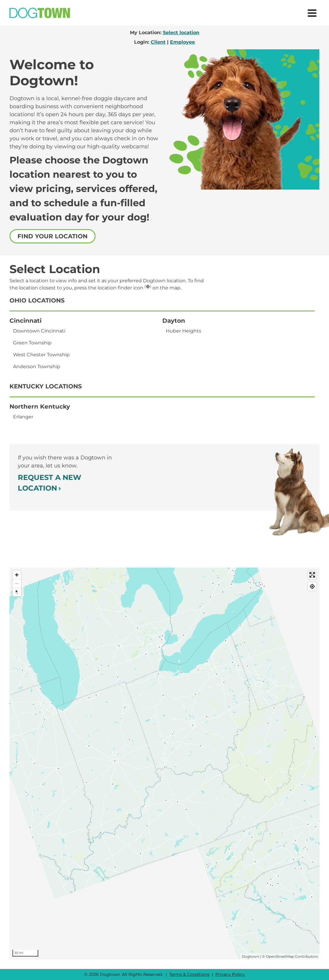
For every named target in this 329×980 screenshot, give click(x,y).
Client (158, 42)
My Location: (165, 33)
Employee (182, 42)
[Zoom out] (17, 583)
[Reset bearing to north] (17, 592)
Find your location (53, 236)
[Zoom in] (17, 575)
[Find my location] (312, 586)
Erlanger (23, 417)
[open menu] (312, 13)
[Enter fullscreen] (312, 575)
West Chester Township (41, 355)
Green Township (32, 343)
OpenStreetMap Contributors (292, 956)
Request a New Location (50, 483)
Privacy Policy (230, 974)
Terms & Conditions (189, 974)
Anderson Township (37, 367)
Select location (181, 33)
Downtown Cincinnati (39, 331)
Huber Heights (183, 331)
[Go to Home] (40, 13)
